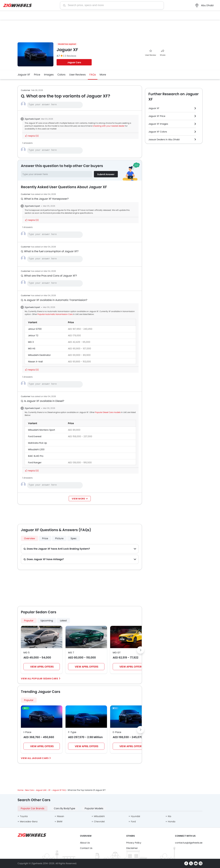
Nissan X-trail (35, 362)
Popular (29, 700)
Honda (172, 822)
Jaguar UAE (41, 790)
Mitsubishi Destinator (39, 355)
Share (163, 53)
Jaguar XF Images (158, 124)
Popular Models (94, 808)
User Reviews (77, 75)
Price (37, 75)
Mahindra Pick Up (37, 443)
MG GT (117, 653)
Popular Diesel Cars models (108, 412)
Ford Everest (35, 436)
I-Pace (27, 732)
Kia (169, 816)
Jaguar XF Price (157, 116)
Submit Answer (106, 174)
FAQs (93, 75)
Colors (61, 75)
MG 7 (71, 653)
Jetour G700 (35, 329)
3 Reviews (70, 56)
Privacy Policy (134, 843)
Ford (133, 822)
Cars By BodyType (64, 808)
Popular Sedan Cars (45, 679)
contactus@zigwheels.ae (189, 843)
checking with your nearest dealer (109, 126)
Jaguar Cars (74, 62)
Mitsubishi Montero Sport (42, 430)
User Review (151, 53)
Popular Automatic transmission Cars (55, 314)
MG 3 (31, 342)
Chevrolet (99, 822)
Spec (74, 538)
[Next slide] (140, 650)
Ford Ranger (35, 462)
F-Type (72, 732)
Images (49, 75)
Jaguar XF (24, 75)
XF (49, 790)
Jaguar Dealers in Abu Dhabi (164, 139)
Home (20, 790)
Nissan (60, 816)
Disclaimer (132, 848)
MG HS (32, 349)
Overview (29, 538)
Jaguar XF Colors (158, 132)
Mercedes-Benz (29, 822)
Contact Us (86, 848)
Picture (59, 538)
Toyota (24, 816)
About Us (85, 843)
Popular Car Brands (33, 808)
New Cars (29, 790)
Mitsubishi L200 (36, 449)
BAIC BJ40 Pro (36, 456)
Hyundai (135, 816)
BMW (60, 822)
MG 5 (26, 653)
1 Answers (27, 227)
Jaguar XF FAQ (59, 790)
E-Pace (117, 732)
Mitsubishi (99, 816)
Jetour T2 (33, 335)
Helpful (32, 136)
